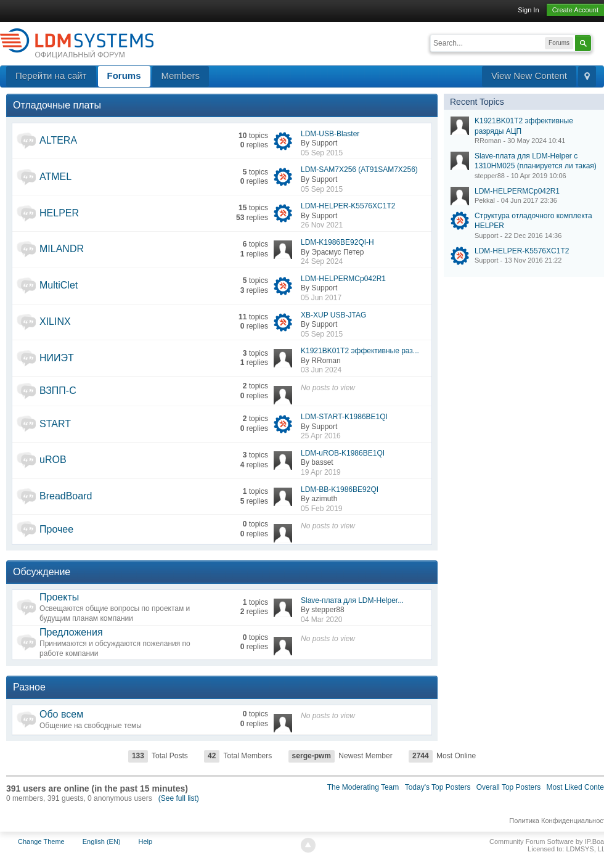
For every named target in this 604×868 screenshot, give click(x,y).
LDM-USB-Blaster (330, 134)
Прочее (56, 529)
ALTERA (58, 140)
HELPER (59, 213)
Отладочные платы (57, 105)
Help (146, 841)
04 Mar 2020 (321, 620)
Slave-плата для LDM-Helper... (352, 600)
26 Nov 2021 (322, 225)
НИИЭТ (57, 358)
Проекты (59, 597)
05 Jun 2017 (321, 298)
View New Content (529, 76)
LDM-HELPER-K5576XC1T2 (348, 206)
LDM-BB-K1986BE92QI (340, 489)
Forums (124, 76)
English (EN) (102, 841)
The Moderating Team (363, 787)
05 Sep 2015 (322, 153)
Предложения (71, 632)
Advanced (599, 42)
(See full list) (179, 798)
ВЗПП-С (58, 391)
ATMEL (55, 177)
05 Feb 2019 (321, 509)
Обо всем (61, 714)
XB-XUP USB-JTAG (333, 315)
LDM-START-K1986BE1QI (344, 417)
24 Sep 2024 (322, 261)
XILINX (55, 321)
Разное (29, 687)
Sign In (528, 10)
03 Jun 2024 (321, 370)
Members (181, 76)
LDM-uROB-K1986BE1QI (343, 453)
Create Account (575, 10)
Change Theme (41, 841)
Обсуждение (42, 572)
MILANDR (62, 249)
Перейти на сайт (51, 76)
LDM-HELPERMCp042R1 (343, 279)
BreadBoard (66, 496)
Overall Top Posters (509, 787)
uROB (53, 460)
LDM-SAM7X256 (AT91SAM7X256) (359, 170)
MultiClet (59, 285)
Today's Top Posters (438, 787)
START (55, 424)
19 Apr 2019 (321, 472)
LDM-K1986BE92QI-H (337, 242)
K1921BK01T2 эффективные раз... (360, 351)
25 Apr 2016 (321, 436)
